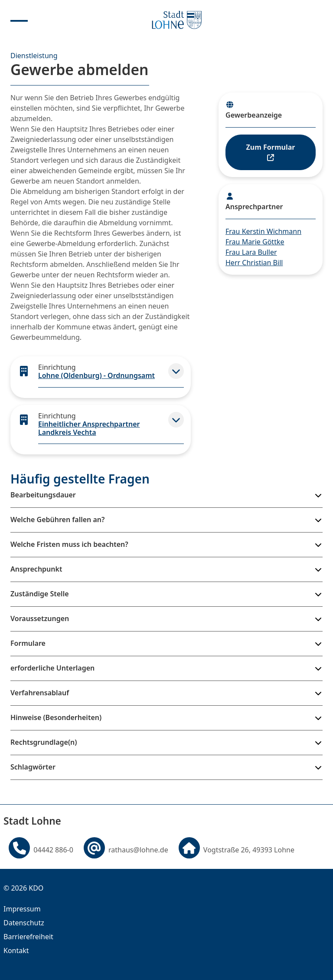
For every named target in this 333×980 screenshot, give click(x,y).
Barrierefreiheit (28, 937)
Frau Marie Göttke (255, 242)
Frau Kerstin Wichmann (263, 231)
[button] (176, 371)
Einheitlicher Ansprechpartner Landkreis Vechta (89, 428)
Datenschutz (24, 923)
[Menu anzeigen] (19, 20)
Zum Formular (271, 152)
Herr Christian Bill (254, 263)
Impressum (22, 909)
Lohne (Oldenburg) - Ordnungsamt (96, 375)
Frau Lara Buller (251, 252)
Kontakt (16, 950)
